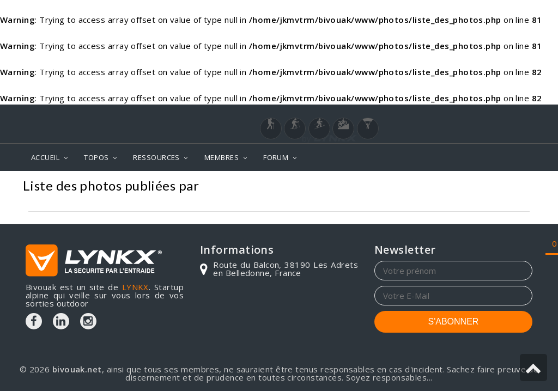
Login (478, 115)
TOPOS (96, 157)
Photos (514, 187)
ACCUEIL (45, 157)
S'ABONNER (454, 321)
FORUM (276, 157)
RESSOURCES (156, 157)
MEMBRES (222, 157)
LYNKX (135, 287)
